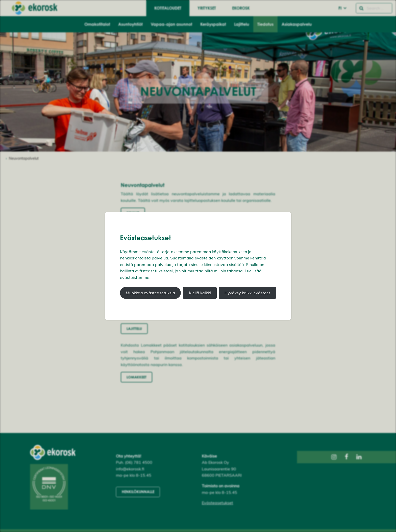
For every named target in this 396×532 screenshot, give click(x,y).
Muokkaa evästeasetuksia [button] (150, 293)
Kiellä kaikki (200, 293)
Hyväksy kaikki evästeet (247, 293)
